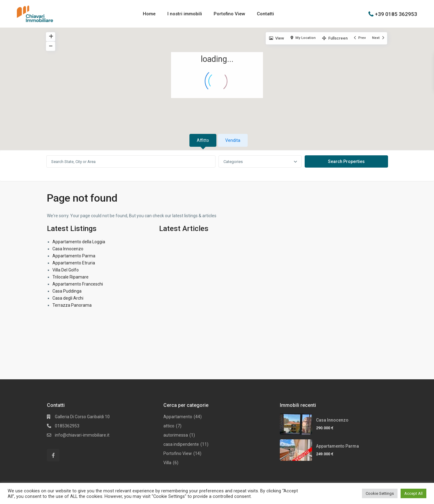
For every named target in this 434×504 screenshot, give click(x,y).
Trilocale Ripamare (70, 277)
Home (149, 14)
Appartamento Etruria (74, 263)
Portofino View (229, 14)
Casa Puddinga (67, 291)
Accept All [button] (413, 493)
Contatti (265, 14)
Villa (167, 463)
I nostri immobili (185, 14)
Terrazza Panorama (72, 305)
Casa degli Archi (68, 298)
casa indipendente (181, 444)
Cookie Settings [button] (380, 493)
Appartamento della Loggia (79, 242)
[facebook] (53, 455)
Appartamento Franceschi (78, 284)
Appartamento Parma (74, 256)
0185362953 (67, 426)
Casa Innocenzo (68, 249)
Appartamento (178, 417)
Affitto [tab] (203, 140)
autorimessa (176, 435)
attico (169, 426)
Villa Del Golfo (66, 270)
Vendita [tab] (233, 140)
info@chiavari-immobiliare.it (82, 435)
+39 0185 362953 (396, 14)
